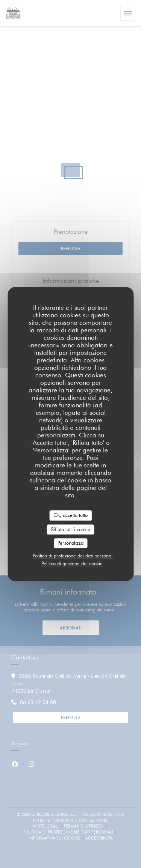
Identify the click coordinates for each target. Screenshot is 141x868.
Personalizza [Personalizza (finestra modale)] (70, 543)
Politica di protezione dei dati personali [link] (73, 556)
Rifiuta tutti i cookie (71, 529)
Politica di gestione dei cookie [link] (72, 563)
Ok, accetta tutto (70, 515)
